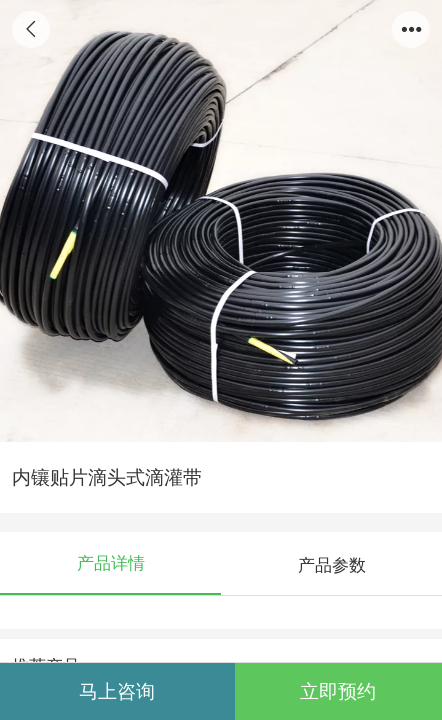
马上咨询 (117, 691)
